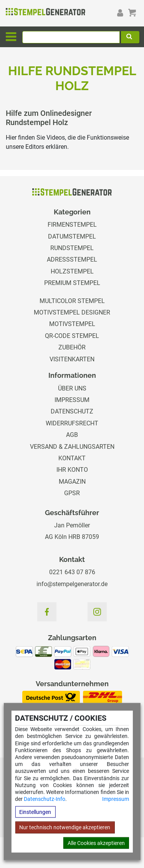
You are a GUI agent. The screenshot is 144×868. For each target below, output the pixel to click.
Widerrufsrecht (72, 423)
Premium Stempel (72, 283)
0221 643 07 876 (72, 572)
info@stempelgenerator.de (72, 584)
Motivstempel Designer (72, 312)
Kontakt (72, 458)
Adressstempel (72, 259)
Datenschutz (72, 411)
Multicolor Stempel (72, 301)
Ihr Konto (72, 470)
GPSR (72, 493)
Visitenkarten (72, 359)
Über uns (72, 388)
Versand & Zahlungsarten (72, 447)
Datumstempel (72, 236)
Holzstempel (72, 271)
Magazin (72, 482)
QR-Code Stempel (72, 336)
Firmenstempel (72, 225)
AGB (72, 435)
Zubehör (72, 347)
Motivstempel (72, 324)
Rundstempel (72, 248)
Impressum (116, 799)
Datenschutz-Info (45, 799)
